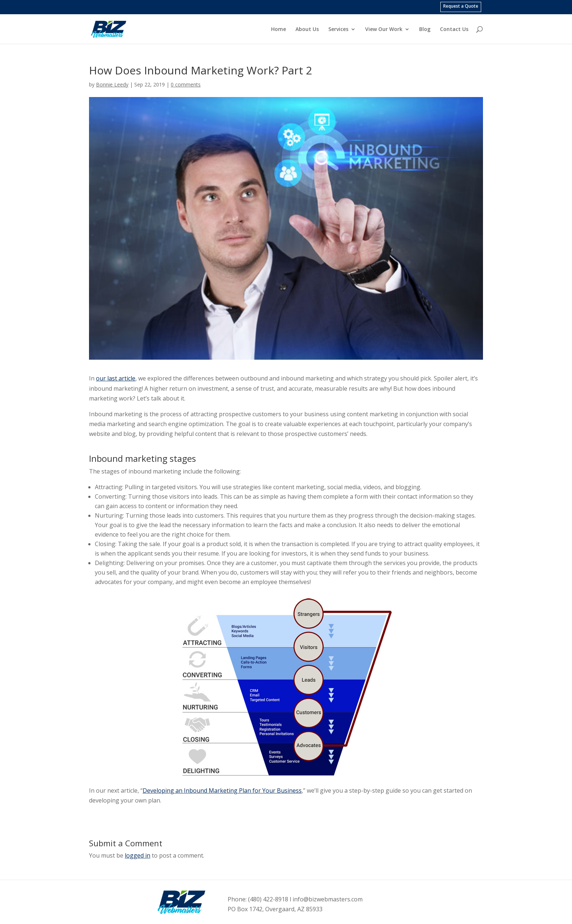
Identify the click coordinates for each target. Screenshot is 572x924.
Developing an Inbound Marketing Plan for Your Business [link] (222, 790)
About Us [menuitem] (307, 29)
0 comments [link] (186, 84)
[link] (116, 28)
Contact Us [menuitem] (454, 29)
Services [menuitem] (338, 29)
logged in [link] (138, 855)
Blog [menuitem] (425, 29)
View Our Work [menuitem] (384, 29)
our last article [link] (116, 378)
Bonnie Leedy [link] (112, 84)
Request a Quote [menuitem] (461, 6)
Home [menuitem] (279, 29)
